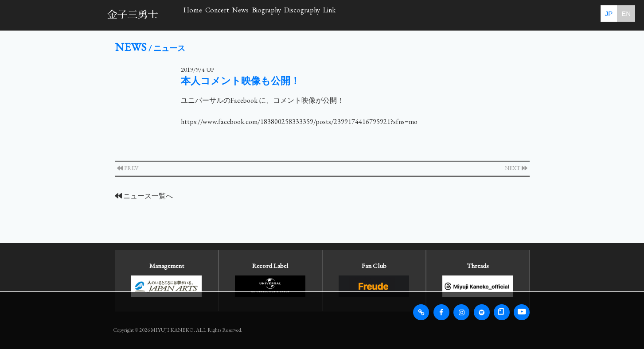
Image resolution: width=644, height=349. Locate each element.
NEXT (516, 168)
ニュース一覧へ (144, 196)
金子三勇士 (133, 15)
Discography (424, 15)
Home (206, 15)
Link (479, 15)
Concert (257, 15)
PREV (128, 168)
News (306, 15)
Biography (359, 15)
